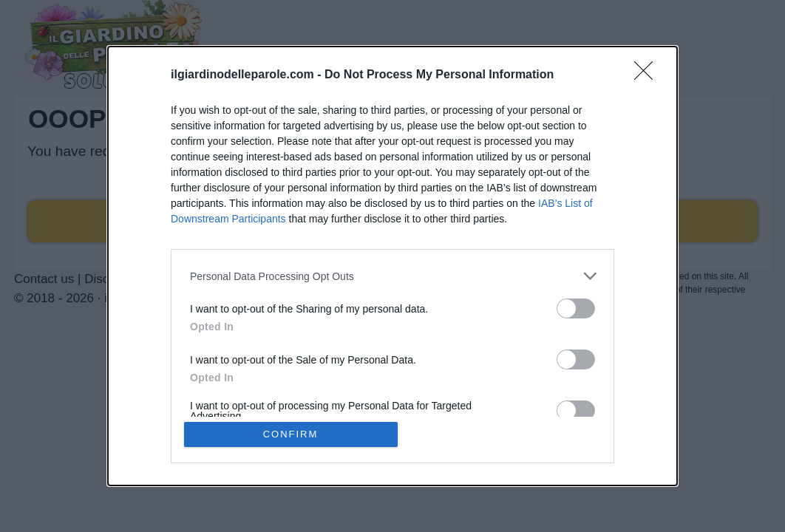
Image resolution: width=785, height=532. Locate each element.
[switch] (576, 308)
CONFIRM (291, 434)
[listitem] (392, 276)
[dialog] (392, 266)
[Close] (648, 75)
